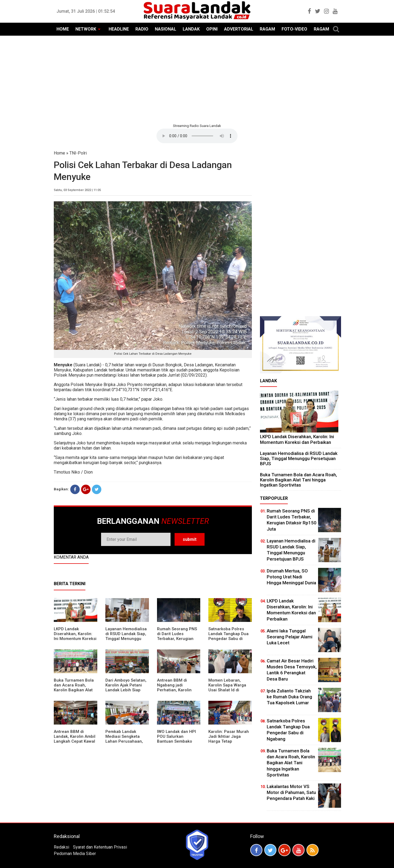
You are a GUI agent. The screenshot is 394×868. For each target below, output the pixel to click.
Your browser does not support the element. (197, 136)
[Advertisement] (197, 79)
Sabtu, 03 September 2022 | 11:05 (77, 190)
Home (59, 153)
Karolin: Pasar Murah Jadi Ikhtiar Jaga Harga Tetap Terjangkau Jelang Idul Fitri (229, 741)
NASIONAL (166, 29)
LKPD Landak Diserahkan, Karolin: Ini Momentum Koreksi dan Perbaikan (75, 636)
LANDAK (191, 29)
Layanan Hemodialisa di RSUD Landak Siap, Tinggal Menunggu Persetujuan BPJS (126, 636)
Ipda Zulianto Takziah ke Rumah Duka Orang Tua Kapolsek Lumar (289, 697)
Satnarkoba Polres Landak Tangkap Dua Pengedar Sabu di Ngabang (228, 636)
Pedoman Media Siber (75, 854)
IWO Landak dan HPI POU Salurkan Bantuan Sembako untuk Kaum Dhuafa (176, 739)
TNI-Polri (78, 153)
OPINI (212, 29)
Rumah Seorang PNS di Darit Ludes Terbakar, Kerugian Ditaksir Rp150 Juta (177, 636)
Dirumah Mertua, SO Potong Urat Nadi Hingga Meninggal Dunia (291, 577)
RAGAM (267, 29)
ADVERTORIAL (239, 29)
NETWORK (86, 29)
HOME (63, 29)
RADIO (142, 29)
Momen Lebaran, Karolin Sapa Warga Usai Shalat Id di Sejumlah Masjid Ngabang (227, 690)
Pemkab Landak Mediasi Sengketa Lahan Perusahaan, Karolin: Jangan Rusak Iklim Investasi (127, 741)
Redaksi (61, 847)
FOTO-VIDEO (294, 29)
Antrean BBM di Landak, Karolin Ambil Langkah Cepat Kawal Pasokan (75, 739)
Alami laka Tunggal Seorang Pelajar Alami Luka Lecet (290, 637)
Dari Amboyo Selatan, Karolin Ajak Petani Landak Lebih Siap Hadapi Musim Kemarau (126, 690)
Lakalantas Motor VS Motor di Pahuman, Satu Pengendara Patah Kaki (291, 792)
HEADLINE (119, 29)
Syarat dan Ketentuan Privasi (100, 847)
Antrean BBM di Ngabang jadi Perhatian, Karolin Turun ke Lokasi (174, 688)
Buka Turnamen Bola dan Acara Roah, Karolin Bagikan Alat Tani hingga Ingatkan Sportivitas (74, 690)
